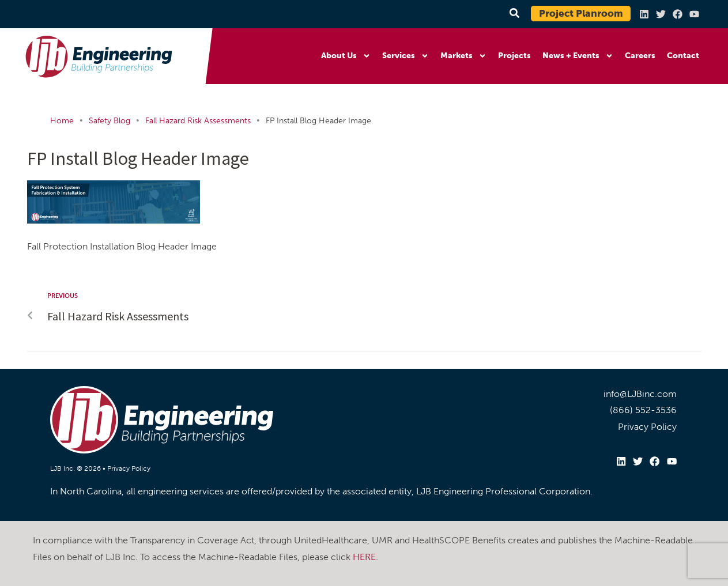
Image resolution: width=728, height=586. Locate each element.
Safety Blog (110, 121)
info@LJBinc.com (640, 394)
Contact (683, 56)
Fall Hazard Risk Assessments (198, 121)
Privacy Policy (129, 468)
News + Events (578, 56)
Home (62, 121)
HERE (364, 556)
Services (406, 56)
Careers (640, 56)
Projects (514, 56)
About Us (346, 56)
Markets (463, 56)
